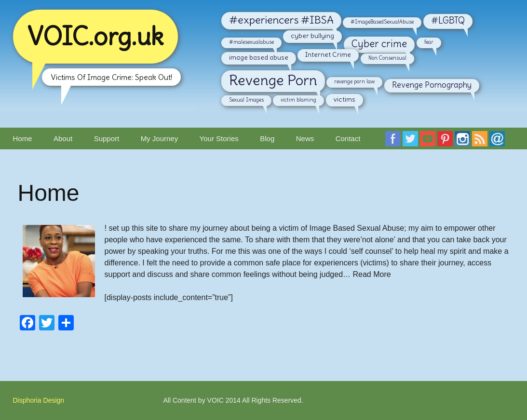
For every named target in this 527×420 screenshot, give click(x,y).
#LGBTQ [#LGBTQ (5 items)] (448, 20)
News (305, 138)
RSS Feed (482, 142)
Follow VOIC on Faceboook (395, 142)
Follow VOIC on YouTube (430, 142)
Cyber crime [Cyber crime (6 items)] (379, 44)
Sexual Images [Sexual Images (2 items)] (246, 100)
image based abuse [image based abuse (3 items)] (259, 57)
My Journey (160, 138)
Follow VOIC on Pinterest (447, 142)
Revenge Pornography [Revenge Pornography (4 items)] (432, 85)
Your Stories (219, 138)
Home (23, 138)
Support (107, 138)
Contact (348, 138)
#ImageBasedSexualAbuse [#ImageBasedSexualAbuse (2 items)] (382, 22)
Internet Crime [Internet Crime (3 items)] (328, 54)
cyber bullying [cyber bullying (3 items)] (312, 36)
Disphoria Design (39, 400)
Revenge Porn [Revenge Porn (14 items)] (273, 80)
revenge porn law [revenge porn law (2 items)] (354, 81)
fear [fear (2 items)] (429, 42)
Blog (267, 138)
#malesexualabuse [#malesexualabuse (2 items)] (251, 42)
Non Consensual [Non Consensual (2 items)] (387, 58)
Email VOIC (499, 142)
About (63, 138)
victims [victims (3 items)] (345, 99)
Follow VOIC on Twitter (412, 142)
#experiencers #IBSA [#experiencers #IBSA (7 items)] (281, 20)
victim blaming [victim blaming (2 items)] (298, 100)
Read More (372, 274)
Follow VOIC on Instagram (464, 142)
